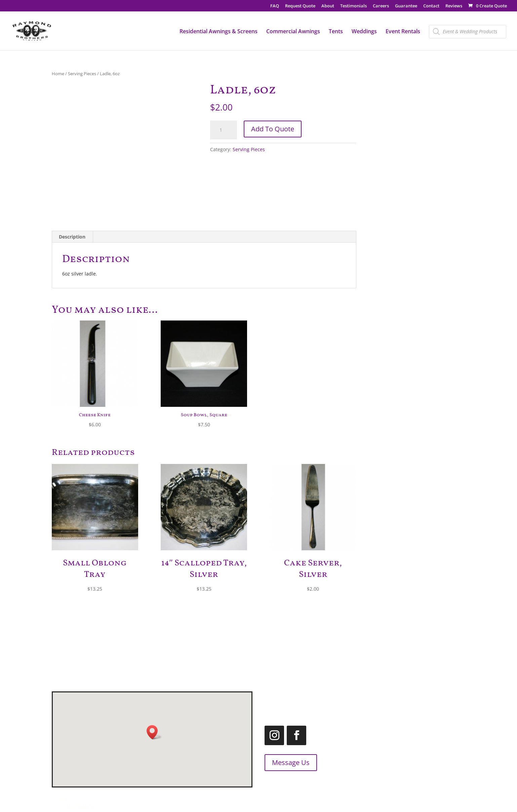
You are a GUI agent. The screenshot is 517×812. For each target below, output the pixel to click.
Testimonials (353, 6)
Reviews (454, 6)
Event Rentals (403, 32)
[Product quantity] (224, 130)
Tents (336, 32)
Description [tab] (72, 237)
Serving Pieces (82, 74)
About (328, 6)
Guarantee (406, 6)
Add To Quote (273, 129)
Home (58, 74)
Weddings (364, 32)
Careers (381, 6)
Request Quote (300, 6)
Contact (431, 6)
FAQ (275, 6)
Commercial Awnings (293, 32)
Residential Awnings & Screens (218, 32)
